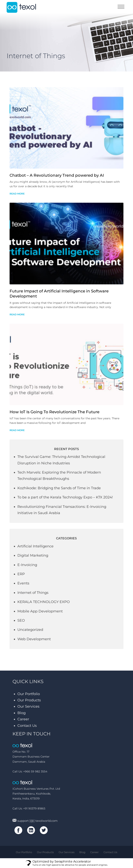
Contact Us (27, 726)
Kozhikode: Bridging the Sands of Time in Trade (59, 488)
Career (23, 719)
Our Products (29, 700)
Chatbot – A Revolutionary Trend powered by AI (57, 175)
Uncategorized (30, 630)
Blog (21, 713)
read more (17, 194)
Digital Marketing (33, 555)
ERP (21, 574)
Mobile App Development (40, 611)
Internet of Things (33, 593)
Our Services (28, 706)
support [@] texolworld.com (35, 821)
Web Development (34, 639)
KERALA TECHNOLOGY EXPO (44, 602)
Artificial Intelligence (35, 546)
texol (21, 7)
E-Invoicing (27, 565)
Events (23, 583)
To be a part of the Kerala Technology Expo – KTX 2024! (65, 497)
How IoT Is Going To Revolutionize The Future (54, 412)
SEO (21, 620)
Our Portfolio (29, 694)
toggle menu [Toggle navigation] (121, 7)
